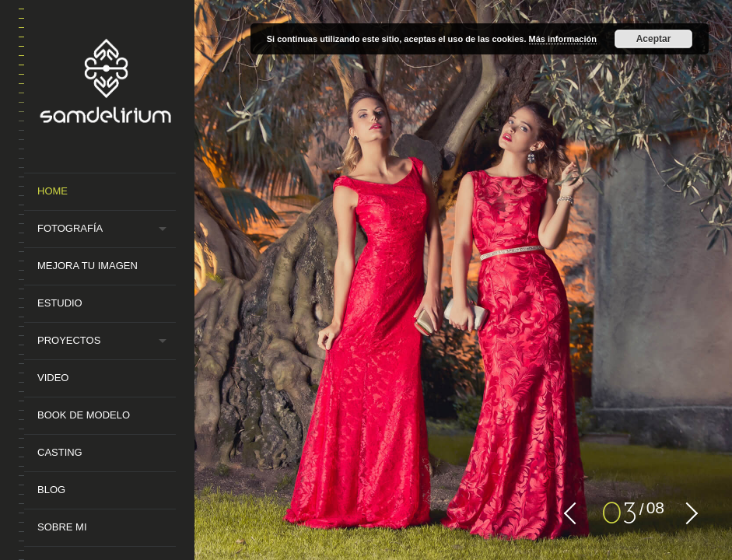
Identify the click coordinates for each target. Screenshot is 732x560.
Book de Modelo (84, 415)
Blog (51, 490)
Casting (60, 452)
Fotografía (70, 228)
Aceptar (654, 39)
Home (53, 191)
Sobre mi (62, 527)
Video (53, 378)
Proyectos (69, 340)
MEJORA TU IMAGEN (88, 266)
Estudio (60, 303)
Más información (563, 39)
